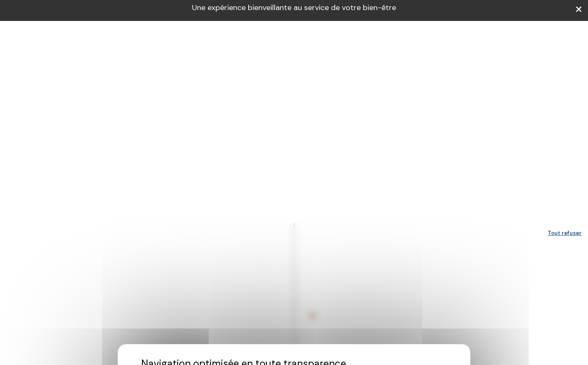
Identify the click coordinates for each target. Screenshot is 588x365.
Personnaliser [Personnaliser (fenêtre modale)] (256, 222)
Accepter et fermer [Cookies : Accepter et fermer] (323, 222)
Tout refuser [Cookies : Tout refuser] (565, 10)
